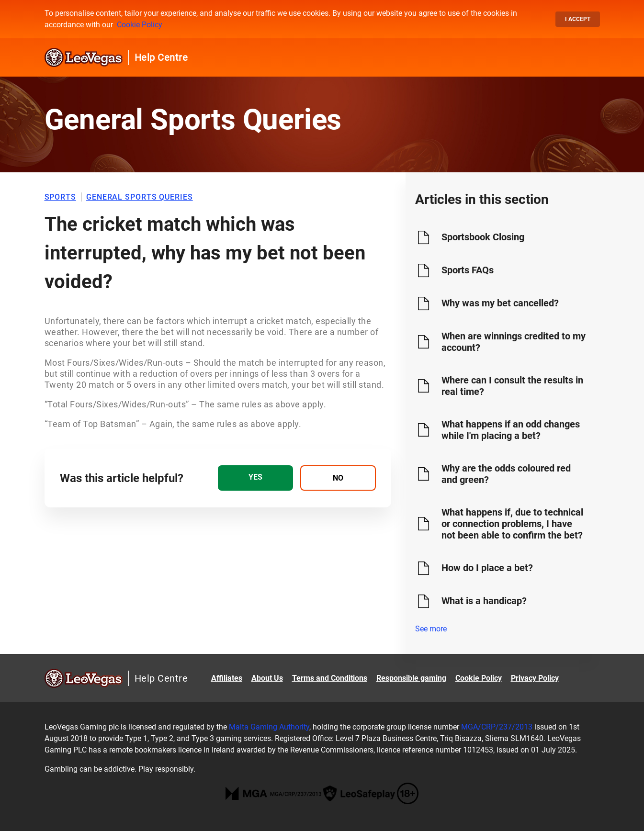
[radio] (255, 478)
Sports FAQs (468, 270)
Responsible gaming (411, 678)
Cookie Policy (140, 25)
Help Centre (161, 57)
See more (431, 629)
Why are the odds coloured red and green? (506, 474)
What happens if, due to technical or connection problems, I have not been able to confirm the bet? (512, 524)
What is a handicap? (484, 601)
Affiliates (227, 678)
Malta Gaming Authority (269, 727)
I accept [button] (578, 19)
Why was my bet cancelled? (500, 303)
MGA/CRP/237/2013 (497, 727)
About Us (267, 678)
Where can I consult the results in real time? (512, 386)
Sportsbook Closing (483, 237)
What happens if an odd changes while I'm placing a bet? (511, 430)
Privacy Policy (535, 678)
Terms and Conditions (330, 678)
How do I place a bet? (487, 568)
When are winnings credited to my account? (514, 342)
